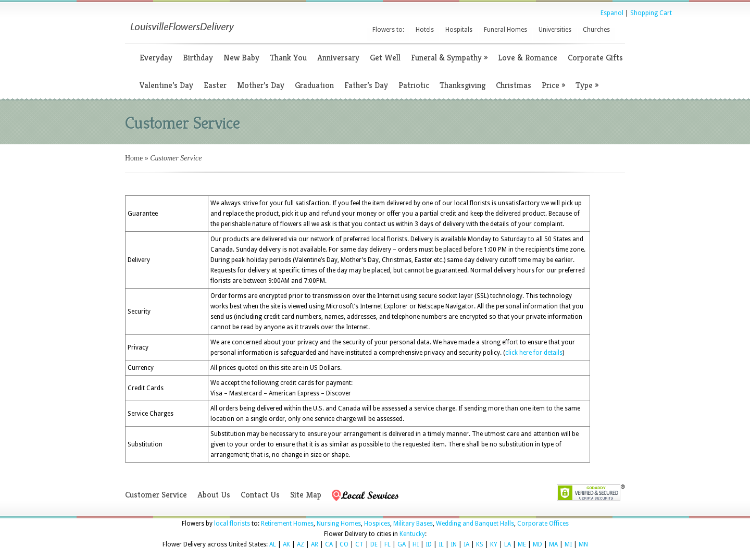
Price (553, 85)
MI (568, 544)
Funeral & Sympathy (449, 58)
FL (387, 544)
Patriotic (414, 85)
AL (273, 544)
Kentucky (412, 534)
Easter (215, 85)
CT (359, 544)
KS (480, 544)
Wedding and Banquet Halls (475, 524)
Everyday (156, 58)
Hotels (425, 30)
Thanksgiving (463, 85)
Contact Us (260, 495)
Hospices (377, 524)
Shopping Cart (651, 13)
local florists (232, 524)
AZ (301, 544)
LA (508, 544)
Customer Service (156, 495)
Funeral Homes (505, 30)
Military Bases (413, 524)
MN (583, 544)
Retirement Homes (287, 524)
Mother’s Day (261, 85)
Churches (596, 30)
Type (587, 85)
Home (134, 158)
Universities (555, 30)
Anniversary (338, 58)
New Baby (241, 58)
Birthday (198, 58)
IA (466, 544)
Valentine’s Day (166, 85)
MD (537, 544)
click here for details (534, 353)
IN (454, 544)
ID (429, 544)
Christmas (514, 85)
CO (344, 544)
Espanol (612, 13)
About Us (214, 495)
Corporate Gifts (595, 58)
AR (315, 544)
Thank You (288, 58)
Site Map (306, 495)
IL (441, 544)
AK (286, 544)
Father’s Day (366, 85)
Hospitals (459, 30)
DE (374, 544)
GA (402, 544)
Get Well (385, 58)
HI (416, 544)
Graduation (314, 85)
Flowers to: (388, 30)
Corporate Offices (543, 524)
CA (329, 544)
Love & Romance (528, 58)
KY (494, 544)
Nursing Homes (339, 524)
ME (522, 544)
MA (553, 544)
